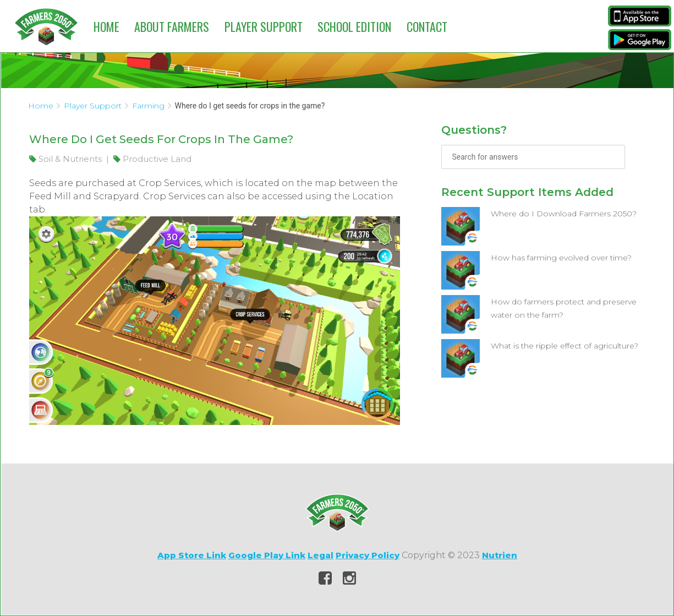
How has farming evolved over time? (561, 258)
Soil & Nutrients (67, 159)
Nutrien (500, 555)
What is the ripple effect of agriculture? (565, 346)
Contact (427, 26)
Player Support (264, 26)
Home (106, 26)
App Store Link (192, 555)
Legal (320, 555)
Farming (148, 106)
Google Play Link (267, 555)
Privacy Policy (368, 555)
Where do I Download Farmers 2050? (564, 214)
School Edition (354, 26)
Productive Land (152, 159)
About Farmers (172, 26)
